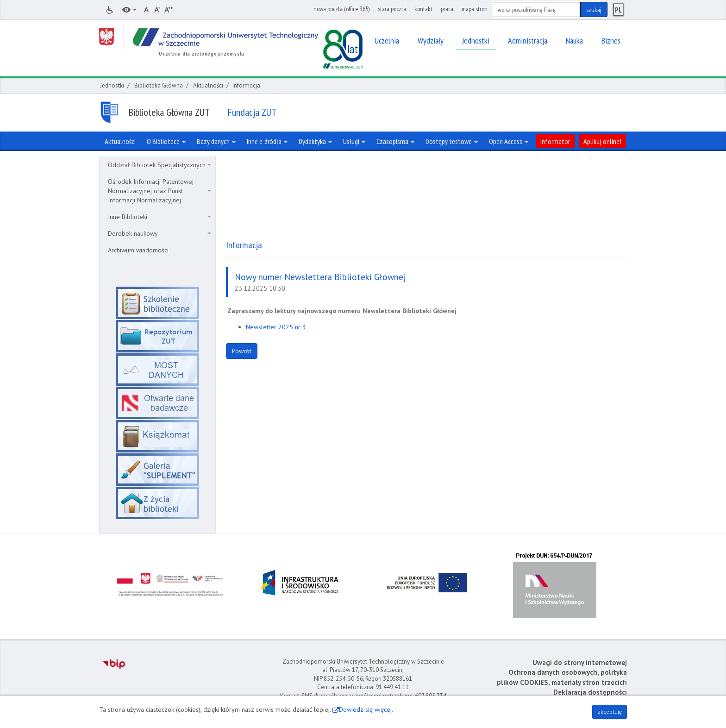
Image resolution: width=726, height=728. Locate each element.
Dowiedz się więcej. (366, 709)
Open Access (509, 141)
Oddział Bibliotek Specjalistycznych (160, 165)
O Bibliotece (166, 141)
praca (447, 9)
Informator (555, 141)
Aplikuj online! (602, 141)
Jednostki (112, 85)
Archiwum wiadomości (138, 250)
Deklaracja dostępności (590, 692)
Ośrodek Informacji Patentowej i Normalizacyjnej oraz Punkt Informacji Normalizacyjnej (160, 191)
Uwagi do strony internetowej (580, 662)
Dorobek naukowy (160, 233)
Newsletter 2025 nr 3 (276, 327)
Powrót (242, 351)
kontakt (423, 9)
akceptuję (610, 712)
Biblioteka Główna (159, 85)
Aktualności (208, 85)
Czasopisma (395, 141)
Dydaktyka (315, 141)
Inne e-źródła (267, 141)
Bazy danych (216, 141)
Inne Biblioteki (160, 217)
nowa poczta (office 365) (341, 9)
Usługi (354, 141)
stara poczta (392, 9)
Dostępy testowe (452, 141)
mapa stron (475, 9)
